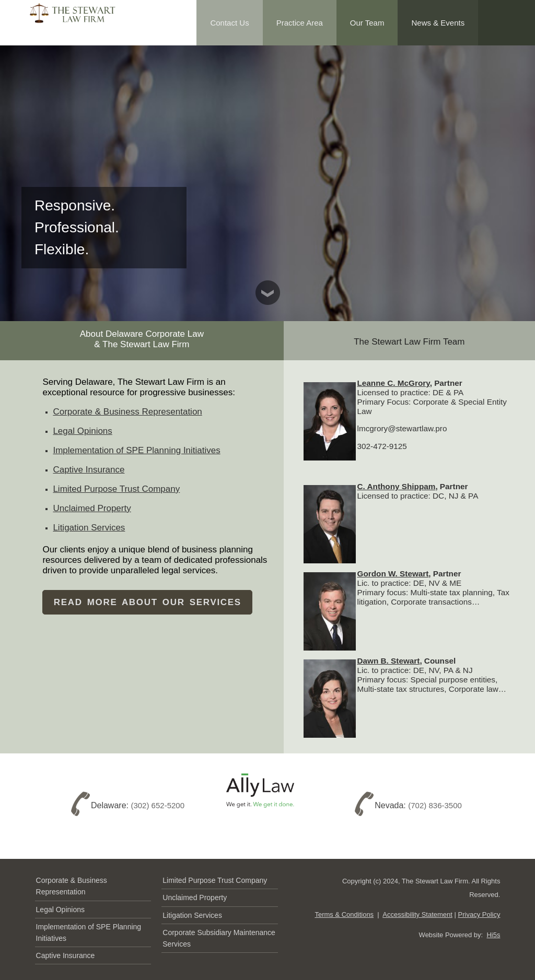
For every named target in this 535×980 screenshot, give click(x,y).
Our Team (367, 23)
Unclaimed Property (92, 508)
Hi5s (493, 935)
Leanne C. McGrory (394, 383)
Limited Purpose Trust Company (116, 489)
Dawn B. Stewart (389, 661)
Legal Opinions (82, 431)
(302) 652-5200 (158, 806)
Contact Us (229, 23)
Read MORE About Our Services (148, 602)
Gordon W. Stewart (393, 574)
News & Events (438, 23)
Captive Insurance (89, 470)
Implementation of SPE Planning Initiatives (136, 450)
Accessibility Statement (417, 914)
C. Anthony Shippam (397, 486)
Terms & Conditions (344, 914)
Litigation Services (89, 528)
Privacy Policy (479, 914)
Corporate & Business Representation (127, 412)
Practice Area (300, 23)
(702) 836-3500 (435, 806)
